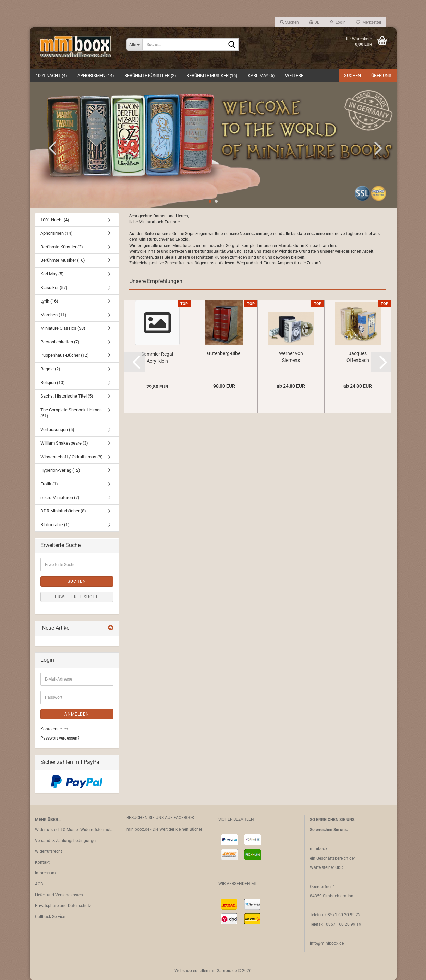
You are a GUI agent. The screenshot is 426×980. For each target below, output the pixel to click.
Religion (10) (53, 383)
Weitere (294, 76)
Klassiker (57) (54, 288)
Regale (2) (50, 369)
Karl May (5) (261, 76)
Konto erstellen (54, 729)
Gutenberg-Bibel (224, 353)
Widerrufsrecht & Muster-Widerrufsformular (75, 830)
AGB (39, 884)
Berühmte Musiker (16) (212, 76)
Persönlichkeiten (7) (60, 342)
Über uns (381, 76)
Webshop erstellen (191, 971)
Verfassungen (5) (57, 430)
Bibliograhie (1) (55, 525)
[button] (314, 22)
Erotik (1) (49, 484)
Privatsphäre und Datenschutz (63, 906)
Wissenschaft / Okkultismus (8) (72, 457)
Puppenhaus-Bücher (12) (65, 355)
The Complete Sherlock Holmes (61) (71, 413)
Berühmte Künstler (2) (150, 76)
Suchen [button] (289, 22)
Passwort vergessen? (60, 738)
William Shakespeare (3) (64, 443)
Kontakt (42, 862)
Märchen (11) (53, 315)
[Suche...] (134, 45)
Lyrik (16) (49, 301)
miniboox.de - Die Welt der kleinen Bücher (164, 829)
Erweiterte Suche (77, 597)
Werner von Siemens (291, 357)
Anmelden (77, 714)
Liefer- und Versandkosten (59, 895)
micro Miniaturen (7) (60, 498)
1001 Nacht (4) (51, 76)
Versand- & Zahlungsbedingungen (66, 841)
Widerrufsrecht (48, 851)
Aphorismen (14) (96, 76)
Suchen (352, 76)
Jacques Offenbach (358, 357)
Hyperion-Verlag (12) (60, 470)
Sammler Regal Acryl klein (157, 357)
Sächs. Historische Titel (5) (67, 396)
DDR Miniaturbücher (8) (63, 511)
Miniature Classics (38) (63, 328)
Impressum (45, 873)
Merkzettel (369, 22)
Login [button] (338, 22)
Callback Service (50, 917)
